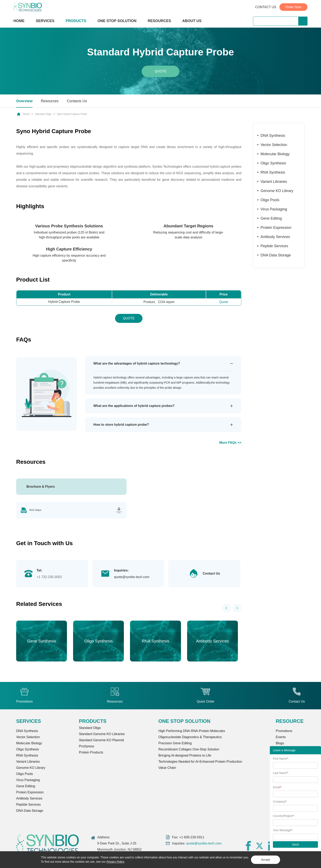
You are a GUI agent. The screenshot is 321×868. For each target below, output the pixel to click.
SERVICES (45, 21)
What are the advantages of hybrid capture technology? (137, 363)
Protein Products (91, 753)
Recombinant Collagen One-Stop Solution (189, 750)
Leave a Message (284, 750)
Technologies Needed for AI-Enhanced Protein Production (200, 763)
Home (26, 114)
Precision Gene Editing (175, 744)
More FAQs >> (230, 443)
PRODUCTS (76, 21)
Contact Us (211, 574)
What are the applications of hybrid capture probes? (134, 406)
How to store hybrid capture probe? (121, 425)
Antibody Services (275, 237)
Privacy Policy (115, 862)
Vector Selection (274, 145)
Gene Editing (271, 218)
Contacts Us (77, 101)
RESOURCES (159, 21)
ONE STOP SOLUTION (117, 21)
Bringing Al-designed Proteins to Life (185, 756)
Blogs (280, 744)
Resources (50, 101)
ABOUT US (192, 21)
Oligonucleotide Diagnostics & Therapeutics (190, 738)
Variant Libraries (274, 182)
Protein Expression (276, 228)
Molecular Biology (275, 154)
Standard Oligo (43, 114)
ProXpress (86, 747)
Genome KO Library (277, 191)
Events (281, 738)
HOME (19, 21)
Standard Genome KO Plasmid (101, 741)
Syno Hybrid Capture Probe (72, 114)
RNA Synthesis (273, 172)
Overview (24, 101)
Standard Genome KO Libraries (102, 735)
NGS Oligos (39, 511)
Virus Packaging (274, 209)
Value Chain (167, 769)
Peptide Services (274, 246)
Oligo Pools (270, 200)
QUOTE (129, 318)
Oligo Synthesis (273, 163)
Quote (161, 71)
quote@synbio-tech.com (132, 578)
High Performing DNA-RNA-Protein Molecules (192, 732)
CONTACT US (266, 7)
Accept (266, 860)
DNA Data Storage (276, 255)
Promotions (284, 732)
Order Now (293, 7)
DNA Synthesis (273, 136)
